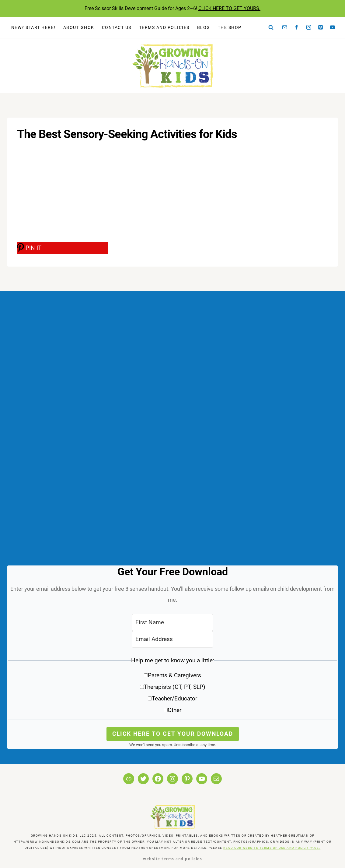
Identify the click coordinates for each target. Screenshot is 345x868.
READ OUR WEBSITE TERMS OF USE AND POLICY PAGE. (272, 848)
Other (174, 710)
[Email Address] (172, 639)
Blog (204, 27)
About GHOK (79, 27)
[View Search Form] (271, 27)
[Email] (285, 27)
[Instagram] (308, 27)
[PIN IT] (63, 248)
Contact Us (117, 27)
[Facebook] (297, 27)
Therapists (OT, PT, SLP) (175, 687)
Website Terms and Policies (172, 858)
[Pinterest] (321, 27)
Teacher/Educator (174, 698)
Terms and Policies (164, 27)
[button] (172, 687)
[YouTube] (333, 27)
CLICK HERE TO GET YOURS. (229, 8)
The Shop (230, 27)
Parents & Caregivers (174, 675)
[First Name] (172, 622)
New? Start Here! (33, 27)
